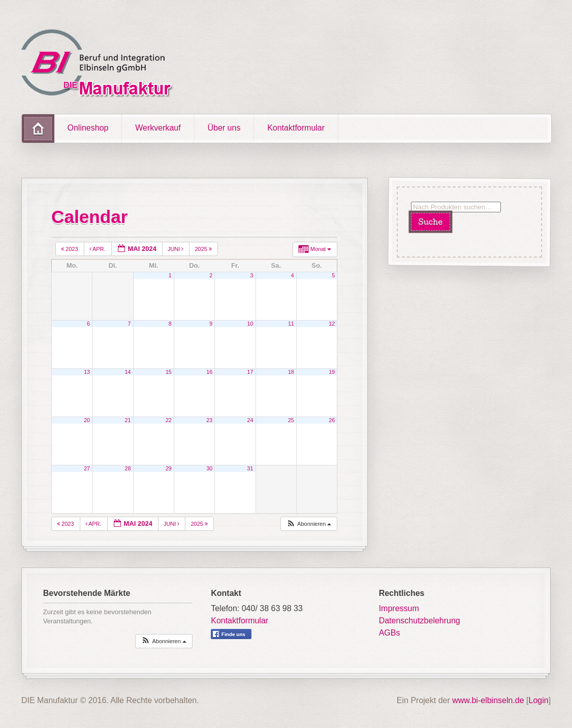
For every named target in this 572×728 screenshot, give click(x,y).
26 (332, 420)
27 (87, 468)
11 (291, 324)
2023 (70, 249)
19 (332, 372)
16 (209, 372)
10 (250, 324)
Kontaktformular (296, 128)
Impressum (399, 608)
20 (87, 420)
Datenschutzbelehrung (420, 621)
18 (291, 372)
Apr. (98, 249)
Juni (177, 249)
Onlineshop (88, 128)
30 (209, 468)
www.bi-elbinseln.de (488, 700)
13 (87, 372)
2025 (204, 249)
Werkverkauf (158, 128)
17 (250, 372)
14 (128, 372)
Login (539, 700)
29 (169, 468)
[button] (309, 524)
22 (169, 420)
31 (250, 468)
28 (128, 468)
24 (250, 420)
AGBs (390, 633)
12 (332, 324)
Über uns (224, 128)
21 (128, 420)
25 (291, 420)
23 (209, 420)
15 (169, 372)
